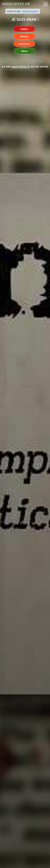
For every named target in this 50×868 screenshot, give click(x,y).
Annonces (24, 44)
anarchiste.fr (16, 4)
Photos (24, 36)
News (24, 51)
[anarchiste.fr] (46, 4)
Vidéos (24, 29)
